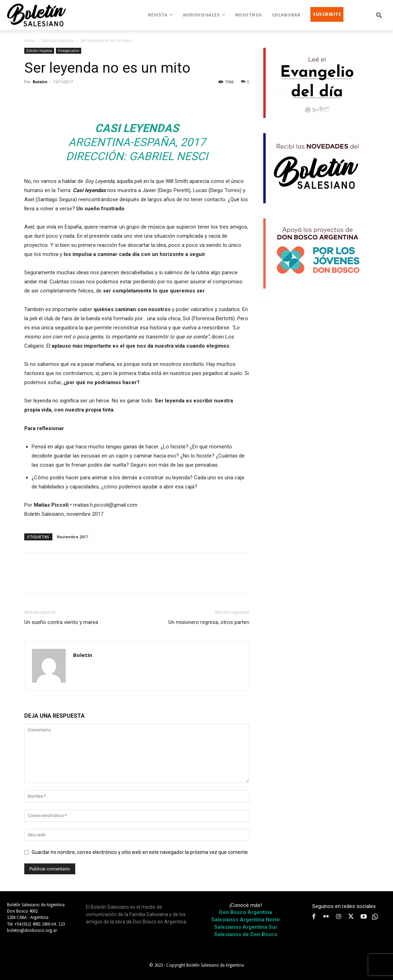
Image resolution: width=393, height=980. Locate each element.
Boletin (40, 82)
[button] (379, 15)
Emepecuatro (69, 51)
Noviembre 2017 (72, 537)
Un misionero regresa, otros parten (209, 622)
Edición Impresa (57, 41)
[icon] (375, 917)
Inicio (30, 41)
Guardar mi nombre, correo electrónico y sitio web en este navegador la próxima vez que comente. (140, 852)
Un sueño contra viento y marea (61, 622)
